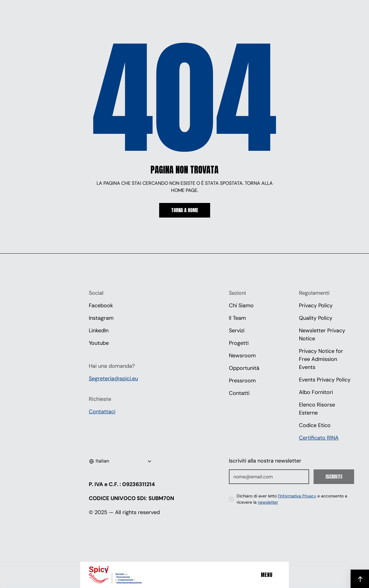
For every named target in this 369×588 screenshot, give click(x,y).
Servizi (237, 331)
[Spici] (123, 575)
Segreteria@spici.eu (113, 378)
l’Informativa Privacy (297, 496)
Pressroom (242, 381)
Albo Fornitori (316, 392)
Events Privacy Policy (325, 380)
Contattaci (102, 412)
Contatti (239, 393)
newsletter (268, 502)
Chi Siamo (241, 305)
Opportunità (244, 368)
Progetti (239, 343)
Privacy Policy (316, 305)
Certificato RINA (319, 438)
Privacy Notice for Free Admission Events (322, 359)
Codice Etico (315, 425)
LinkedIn (99, 331)
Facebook (101, 305)
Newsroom (242, 356)
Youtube (99, 343)
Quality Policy (316, 318)
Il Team (237, 318)
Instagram (101, 318)
